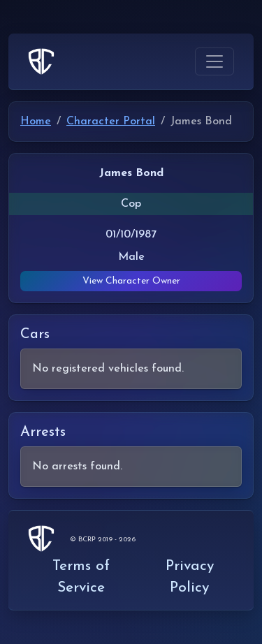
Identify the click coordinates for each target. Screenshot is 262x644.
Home (36, 122)
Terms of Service (81, 577)
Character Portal (111, 122)
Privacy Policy (190, 577)
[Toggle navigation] (214, 61)
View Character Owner (131, 281)
